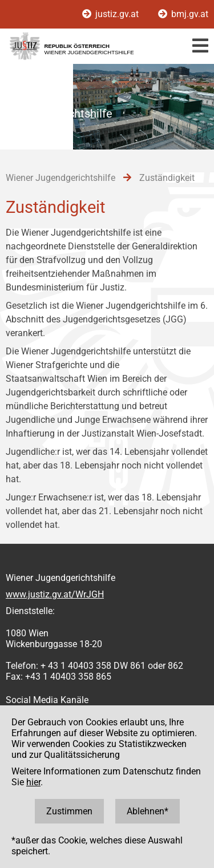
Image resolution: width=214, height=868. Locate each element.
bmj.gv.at (183, 14)
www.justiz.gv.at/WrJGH (55, 594)
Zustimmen (69, 811)
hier (33, 782)
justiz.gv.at (112, 14)
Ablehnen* (148, 811)
